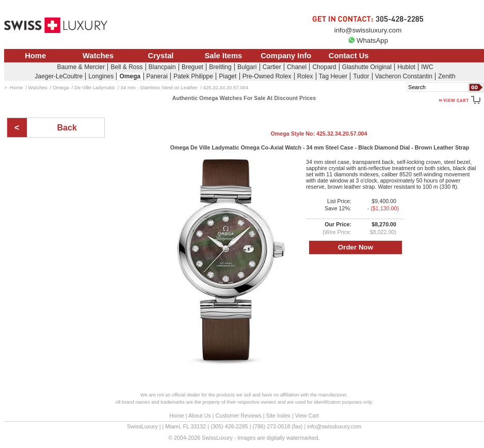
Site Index (278, 416)
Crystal (161, 56)
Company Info (286, 56)
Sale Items (223, 56)
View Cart (307, 416)
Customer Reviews (238, 416)
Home (35, 56)
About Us (200, 416)
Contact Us (349, 56)
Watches (98, 56)
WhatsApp (368, 40)
